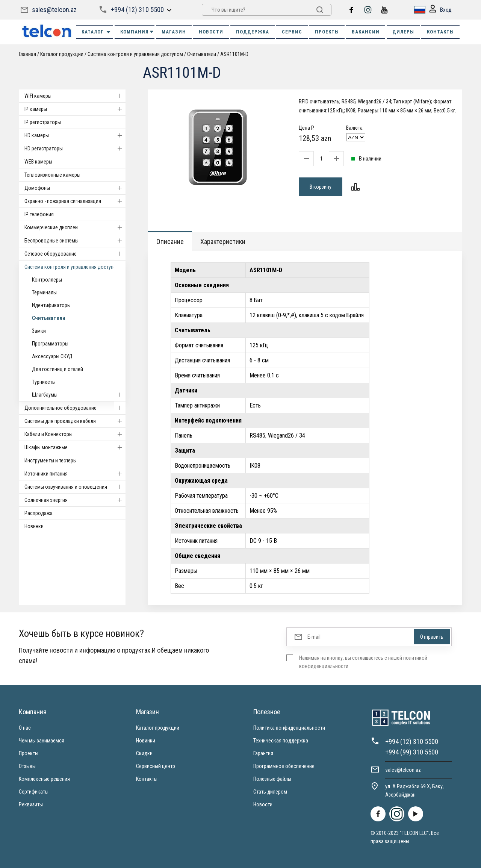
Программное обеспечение (284, 766)
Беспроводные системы (75, 241)
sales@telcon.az (54, 10)
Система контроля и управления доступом (135, 54)
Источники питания (75, 474)
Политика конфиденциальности (289, 728)
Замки (39, 331)
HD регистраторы (75, 148)
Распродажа (39, 513)
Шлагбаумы (79, 395)
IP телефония (39, 214)
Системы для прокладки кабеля (75, 421)
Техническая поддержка (281, 741)
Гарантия (263, 753)
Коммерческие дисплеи (75, 227)
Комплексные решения (44, 779)
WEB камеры (38, 162)
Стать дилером (270, 792)
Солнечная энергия (75, 500)
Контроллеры (47, 280)
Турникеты (44, 382)
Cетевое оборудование (75, 254)
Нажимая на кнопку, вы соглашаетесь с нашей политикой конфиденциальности (363, 662)
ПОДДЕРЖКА (253, 32)
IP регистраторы (43, 122)
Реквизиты (31, 804)
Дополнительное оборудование (75, 408)
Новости (263, 804)
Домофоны (75, 188)
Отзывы (27, 766)
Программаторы (50, 344)
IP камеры (75, 109)
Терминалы (44, 292)
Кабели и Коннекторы (75, 434)
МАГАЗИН (174, 32)
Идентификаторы (51, 305)
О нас (25, 728)
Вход (440, 10)
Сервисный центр (156, 766)
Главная (27, 54)
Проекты (29, 753)
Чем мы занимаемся (42, 741)
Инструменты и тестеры (51, 461)
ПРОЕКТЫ (327, 32)
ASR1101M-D (234, 54)
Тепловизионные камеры (52, 175)
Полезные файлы (272, 779)
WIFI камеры (75, 96)
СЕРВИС (292, 32)
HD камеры (75, 135)
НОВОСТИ (211, 32)
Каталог (96, 32)
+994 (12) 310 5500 (137, 10)
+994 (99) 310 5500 (412, 752)
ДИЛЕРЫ (403, 32)
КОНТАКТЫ (440, 32)
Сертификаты (34, 792)
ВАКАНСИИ (366, 32)
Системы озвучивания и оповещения (75, 487)
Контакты (147, 779)
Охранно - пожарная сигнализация (75, 201)
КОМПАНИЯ (137, 32)
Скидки (144, 753)
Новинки (34, 526)
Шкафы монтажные (75, 447)
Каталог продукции (62, 54)
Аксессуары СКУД (52, 356)
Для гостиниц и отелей (57, 369)
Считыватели (202, 54)
